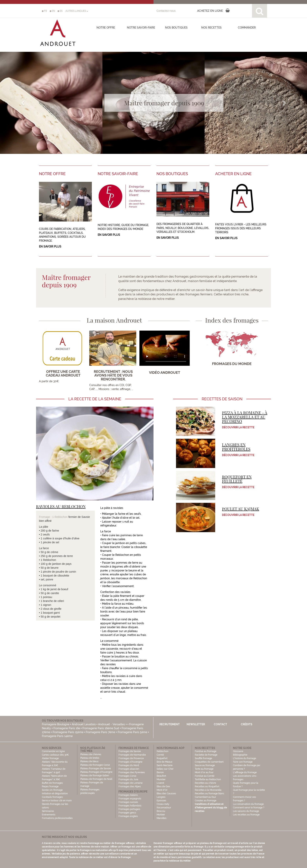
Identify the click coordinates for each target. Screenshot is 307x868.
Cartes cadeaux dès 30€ (55, 755)
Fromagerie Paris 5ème (132, 732)
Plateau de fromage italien (95, 776)
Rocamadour (164, 808)
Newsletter (196, 724)
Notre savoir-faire (141, 28)
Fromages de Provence (131, 758)
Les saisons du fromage (246, 811)
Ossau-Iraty (163, 804)
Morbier (161, 815)
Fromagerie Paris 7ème (100, 732)
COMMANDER (247, 28)
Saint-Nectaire (165, 765)
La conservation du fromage (248, 804)
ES (60, 11)
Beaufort (161, 776)
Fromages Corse (127, 776)
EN (52, 11)
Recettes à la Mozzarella (208, 790)
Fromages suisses (128, 802)
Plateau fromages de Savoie (96, 768)
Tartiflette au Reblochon (208, 779)
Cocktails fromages (52, 797)
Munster (161, 779)
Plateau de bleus (89, 761)
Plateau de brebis (90, 758)
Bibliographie (240, 755)
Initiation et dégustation (55, 794)
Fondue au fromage (206, 751)
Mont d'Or (162, 790)
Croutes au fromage (206, 801)
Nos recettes (211, 28)
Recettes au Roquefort (207, 786)
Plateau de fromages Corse (95, 765)
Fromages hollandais (130, 806)
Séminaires (48, 811)
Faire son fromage (243, 762)
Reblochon (61, 517)
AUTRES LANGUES (77, 11)
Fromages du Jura (128, 779)
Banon (160, 772)
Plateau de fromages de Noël (96, 779)
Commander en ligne (53, 751)
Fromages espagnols (130, 799)
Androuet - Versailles (112, 724)
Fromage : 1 (47, 517)
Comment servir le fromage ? (249, 808)
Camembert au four (205, 797)
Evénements (49, 815)
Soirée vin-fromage (52, 790)
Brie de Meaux (164, 762)
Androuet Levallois (84, 724)
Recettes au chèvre (205, 783)
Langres (161, 797)
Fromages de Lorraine (130, 783)
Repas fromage (50, 786)
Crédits (247, 724)
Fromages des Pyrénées (132, 772)
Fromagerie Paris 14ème (57, 736)
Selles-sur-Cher (165, 769)
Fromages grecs (127, 813)
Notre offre (106, 28)
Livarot (160, 783)
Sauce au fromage (205, 765)
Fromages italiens (128, 795)
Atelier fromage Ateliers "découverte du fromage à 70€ (55, 762)
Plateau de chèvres (91, 754)
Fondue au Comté (205, 776)
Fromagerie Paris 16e (67, 728)
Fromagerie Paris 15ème (68, 732)
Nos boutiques (176, 28)
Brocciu (161, 811)
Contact (220, 724)
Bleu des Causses (166, 794)
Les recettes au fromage (246, 815)
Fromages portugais (129, 809)
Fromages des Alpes (130, 786)
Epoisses (161, 801)
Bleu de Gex (163, 786)
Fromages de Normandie (132, 755)
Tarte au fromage (204, 769)
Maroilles (162, 818)
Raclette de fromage (206, 755)
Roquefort (162, 758)
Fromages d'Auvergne (130, 762)
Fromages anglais (128, 816)
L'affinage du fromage (245, 772)
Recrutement (170, 724)
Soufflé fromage (203, 758)
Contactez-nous (166, 11)
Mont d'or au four (204, 772)
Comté (160, 755)
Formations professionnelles (57, 818)
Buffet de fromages (52, 783)
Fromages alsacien (129, 769)
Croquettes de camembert (209, 762)
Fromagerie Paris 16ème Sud (101, 728)
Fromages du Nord (129, 765)
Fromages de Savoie (130, 751)
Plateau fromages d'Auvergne (96, 772)
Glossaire (238, 751)
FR (44, 11)
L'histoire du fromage (245, 758)
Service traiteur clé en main (57, 801)
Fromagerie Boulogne (56, 724)
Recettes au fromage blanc (210, 794)
